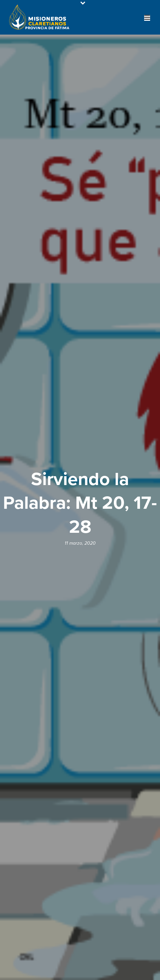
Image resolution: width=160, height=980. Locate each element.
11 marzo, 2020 (80, 543)
